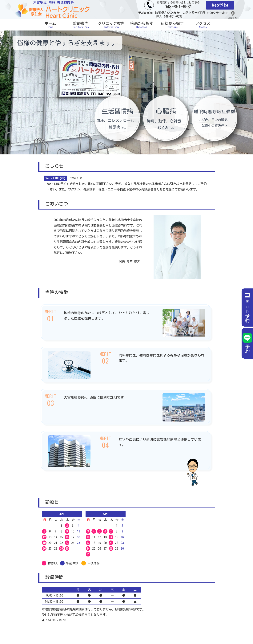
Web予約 (220, 5)
